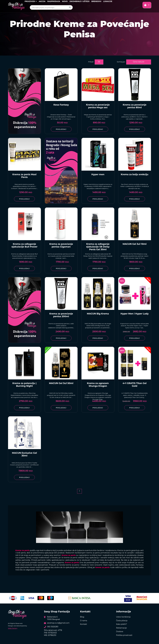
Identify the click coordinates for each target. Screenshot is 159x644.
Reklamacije (121, 628)
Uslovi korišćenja (123, 617)
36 (99, 62)
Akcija (42, 1)
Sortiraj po (121, 62)
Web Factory (13, 628)
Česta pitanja (122, 621)
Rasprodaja (54, 1)
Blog (82, 617)
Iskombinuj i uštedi (79, 1)
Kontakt (84, 624)
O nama (84, 621)
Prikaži (91, 62)
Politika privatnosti (124, 635)
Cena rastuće (139, 62)
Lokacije (108, 1)
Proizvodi (31, 1)
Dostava (120, 631)
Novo (65, 1)
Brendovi (96, 1)
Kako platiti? (122, 624)
